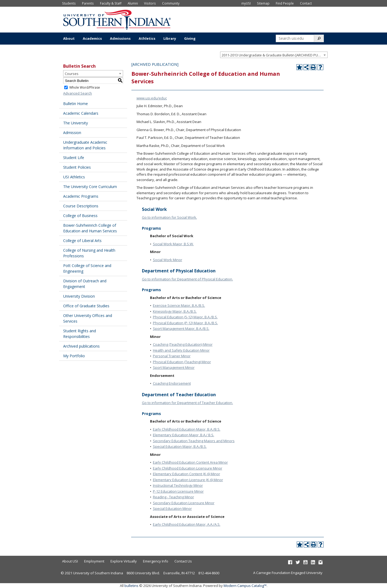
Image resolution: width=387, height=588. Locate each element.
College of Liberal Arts (82, 241)
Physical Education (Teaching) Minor (182, 362)
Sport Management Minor (174, 367)
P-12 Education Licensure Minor (178, 491)
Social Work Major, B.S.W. (173, 244)
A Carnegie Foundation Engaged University (288, 573)
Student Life (74, 158)
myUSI (246, 3)
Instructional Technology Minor (178, 485)
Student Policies (77, 167)
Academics (92, 38)
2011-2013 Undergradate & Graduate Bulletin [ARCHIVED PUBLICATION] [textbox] (275, 55)
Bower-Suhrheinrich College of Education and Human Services (90, 228)
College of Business (80, 216)
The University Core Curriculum (90, 187)
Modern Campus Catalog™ (245, 586)
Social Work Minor (168, 260)
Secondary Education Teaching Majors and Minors (194, 441)
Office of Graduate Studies (86, 306)
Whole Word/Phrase (85, 87)
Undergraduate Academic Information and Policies (85, 145)
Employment (94, 561)
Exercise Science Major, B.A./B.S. (179, 305)
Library (170, 38)
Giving (190, 38)
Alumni (133, 3)
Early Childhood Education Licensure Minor (188, 468)
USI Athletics (74, 177)
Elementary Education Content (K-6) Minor (187, 474)
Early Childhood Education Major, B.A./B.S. (187, 429)
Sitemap (263, 3)
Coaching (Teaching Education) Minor (183, 344)
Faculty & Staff (111, 3)
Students (69, 3)
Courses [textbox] (72, 74)
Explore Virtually (124, 561)
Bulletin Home (76, 104)
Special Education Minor (172, 508)
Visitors (150, 3)
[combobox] (274, 55)
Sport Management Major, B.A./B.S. (181, 329)
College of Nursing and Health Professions (89, 253)
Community (171, 3)
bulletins (131, 586)
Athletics (147, 38)
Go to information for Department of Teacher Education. (187, 403)
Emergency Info (156, 561)
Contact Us (183, 561)
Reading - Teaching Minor (173, 497)
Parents (88, 3)
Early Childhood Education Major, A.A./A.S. (187, 524)
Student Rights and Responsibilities (80, 334)
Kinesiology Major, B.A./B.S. (175, 311)
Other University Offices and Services (88, 318)
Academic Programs (81, 196)
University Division (79, 296)
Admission (72, 133)
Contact (306, 3)
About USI (70, 561)
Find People (285, 3)
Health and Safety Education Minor (181, 350)
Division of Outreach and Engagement (85, 284)
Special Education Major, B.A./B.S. (180, 446)
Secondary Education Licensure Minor (184, 503)
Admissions (120, 38)
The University (76, 123)
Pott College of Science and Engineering (87, 268)
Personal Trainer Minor (172, 356)
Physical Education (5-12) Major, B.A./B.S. (185, 317)
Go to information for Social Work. (169, 217)
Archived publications (81, 346)
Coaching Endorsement (172, 383)
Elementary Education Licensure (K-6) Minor (188, 480)
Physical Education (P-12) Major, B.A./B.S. (185, 323)
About (69, 38)
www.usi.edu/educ (152, 98)
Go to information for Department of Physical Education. (187, 279)
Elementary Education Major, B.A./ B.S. (184, 435)
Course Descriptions (81, 206)
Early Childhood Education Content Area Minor (190, 462)
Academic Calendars (81, 113)
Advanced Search (78, 93)
